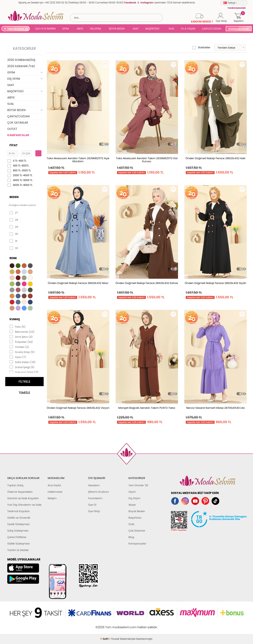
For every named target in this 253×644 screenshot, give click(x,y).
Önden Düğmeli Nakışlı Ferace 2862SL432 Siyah (215, 283)
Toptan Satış (15, 485)
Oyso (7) (18, 357)
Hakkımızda (55, 492)
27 (14, 213)
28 (14, 220)
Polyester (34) (21, 342)
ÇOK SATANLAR (18, 123)
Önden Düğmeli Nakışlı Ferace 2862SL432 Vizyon (78, 408)
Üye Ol (92, 505)
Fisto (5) (17, 326)
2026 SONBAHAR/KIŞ (21, 60)
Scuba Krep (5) (22, 352)
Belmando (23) (22, 332)
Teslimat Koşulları (18, 511)
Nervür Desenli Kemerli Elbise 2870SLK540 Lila (215, 408)
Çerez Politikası (17, 537)
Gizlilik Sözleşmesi (18, 544)
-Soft (104, 625)
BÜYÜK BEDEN (117, 29)
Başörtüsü (135, 518)
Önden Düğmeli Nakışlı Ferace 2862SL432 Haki (215, 158)
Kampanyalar (137, 544)
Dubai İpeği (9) (22, 367)
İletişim (52, 498)
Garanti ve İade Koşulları (23, 498)
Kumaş (15, 319)
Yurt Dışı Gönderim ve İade (24, 505)
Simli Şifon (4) (21, 337)
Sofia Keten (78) (22, 362)
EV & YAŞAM (188, 29)
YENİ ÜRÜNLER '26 (17, 29)
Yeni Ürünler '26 (138, 485)
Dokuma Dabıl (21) (24, 372)
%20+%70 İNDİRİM (45, 29)
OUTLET (12, 129)
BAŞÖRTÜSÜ (152, 29)
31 (13, 241)
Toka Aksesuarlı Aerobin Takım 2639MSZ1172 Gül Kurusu (147, 160)
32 (14, 248)
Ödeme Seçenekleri (20, 492)
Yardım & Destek (18, 550)
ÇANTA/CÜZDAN (211, 29)
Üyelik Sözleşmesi (18, 524)
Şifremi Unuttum (99, 492)
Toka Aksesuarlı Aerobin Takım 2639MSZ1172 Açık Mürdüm (78, 160)
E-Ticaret (114, 625)
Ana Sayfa (54, 485)
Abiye (132, 505)
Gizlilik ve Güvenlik (19, 518)
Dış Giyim (134, 498)
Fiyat (14, 145)
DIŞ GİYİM (95, 29)
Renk (13, 258)
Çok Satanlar (137, 531)
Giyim (132, 492)
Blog (131, 537)
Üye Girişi (94, 511)
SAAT (136, 29)
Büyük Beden (137, 511)
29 (14, 227)
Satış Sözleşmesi (18, 531)
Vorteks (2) (19, 347)
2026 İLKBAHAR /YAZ (21, 66)
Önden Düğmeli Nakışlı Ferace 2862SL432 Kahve (147, 283)
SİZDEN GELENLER (238, 29)
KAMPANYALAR (18, 135)
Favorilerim (95, 498)
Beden (14, 197)
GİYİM (66, 29)
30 (14, 234)
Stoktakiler (201, 48)
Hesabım (94, 485)
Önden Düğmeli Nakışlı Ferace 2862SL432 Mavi (78, 283)
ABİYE (80, 29)
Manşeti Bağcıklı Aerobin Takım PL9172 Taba (147, 408)
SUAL (171, 29)
